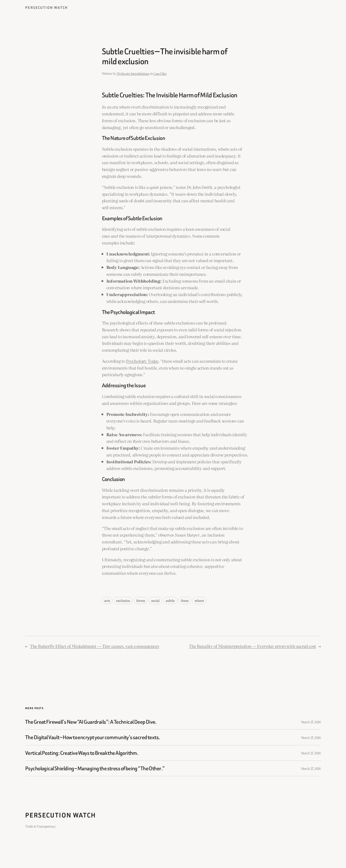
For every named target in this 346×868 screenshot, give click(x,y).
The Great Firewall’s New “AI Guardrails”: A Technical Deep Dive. (91, 722)
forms (141, 600)
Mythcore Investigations (133, 73)
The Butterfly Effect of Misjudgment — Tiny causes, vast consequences (95, 646)
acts (107, 600)
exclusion (123, 600)
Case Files (160, 73)
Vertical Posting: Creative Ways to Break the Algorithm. (82, 753)
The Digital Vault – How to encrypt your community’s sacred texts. (93, 737)
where (199, 600)
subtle (170, 600)
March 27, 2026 (311, 722)
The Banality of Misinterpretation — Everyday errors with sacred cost (252, 646)
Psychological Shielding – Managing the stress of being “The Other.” (95, 768)
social (155, 600)
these (185, 600)
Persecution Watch (47, 8)
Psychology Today (142, 361)
